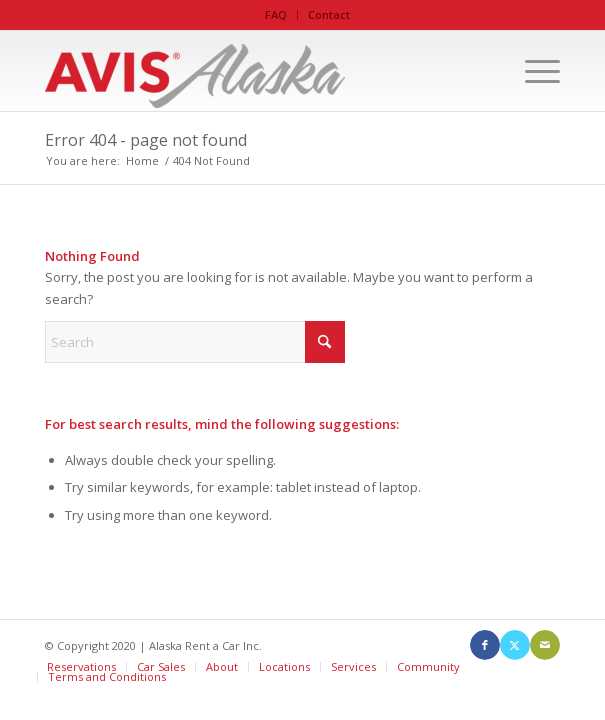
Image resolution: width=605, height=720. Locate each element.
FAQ (276, 14)
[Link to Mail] (545, 645)
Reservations (81, 666)
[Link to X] (515, 645)
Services (353, 666)
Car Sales (161, 666)
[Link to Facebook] (485, 645)
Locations (284, 666)
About (222, 666)
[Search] (195, 342)
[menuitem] (276, 15)
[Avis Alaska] (250, 71)
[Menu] (532, 71)
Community (428, 666)
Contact (329, 14)
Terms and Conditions (107, 676)
